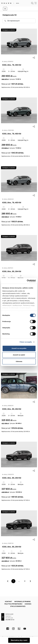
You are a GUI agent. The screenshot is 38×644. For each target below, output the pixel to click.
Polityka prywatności (13, 604)
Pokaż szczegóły (26, 342)
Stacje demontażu (18, 606)
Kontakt (8, 602)
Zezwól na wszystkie (19, 348)
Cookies (28, 604)
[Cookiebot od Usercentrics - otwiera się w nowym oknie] (27, 281)
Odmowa (19, 361)
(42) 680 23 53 (10, 620)
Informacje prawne (22, 602)
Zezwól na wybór (19, 355)
